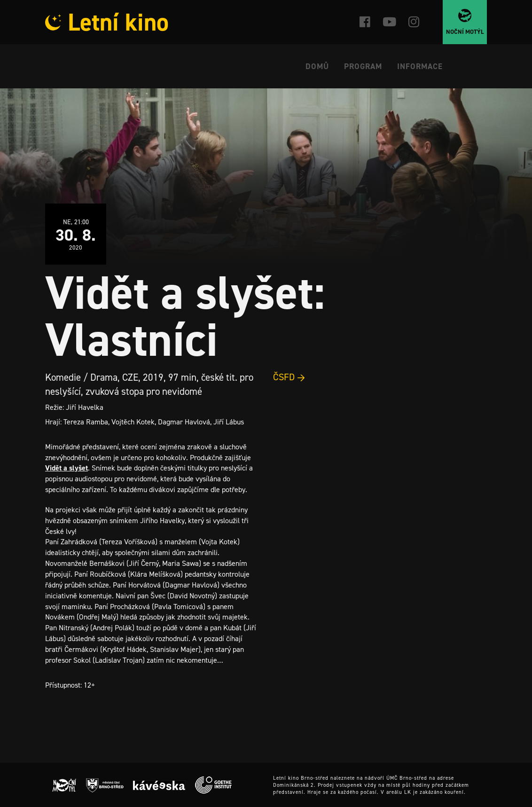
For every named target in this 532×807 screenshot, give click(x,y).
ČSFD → (289, 377)
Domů (317, 66)
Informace (420, 66)
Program (363, 66)
